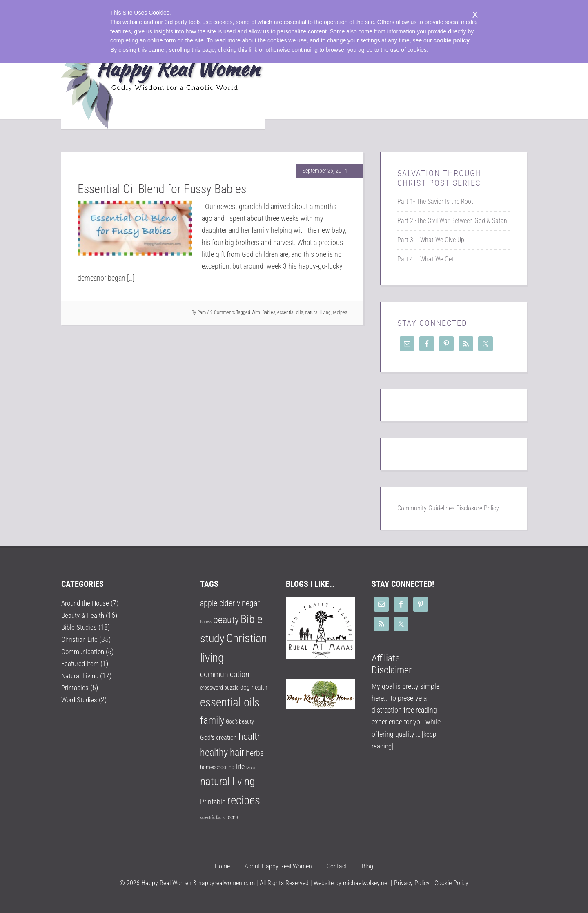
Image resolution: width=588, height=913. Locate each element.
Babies (269, 312)
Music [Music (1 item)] (251, 768)
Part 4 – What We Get (425, 259)
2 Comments (223, 312)
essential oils (290, 312)
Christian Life (80, 639)
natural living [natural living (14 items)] (227, 782)
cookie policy (451, 40)
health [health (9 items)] (250, 737)
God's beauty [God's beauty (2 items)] (240, 721)
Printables (76, 687)
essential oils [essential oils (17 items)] (230, 702)
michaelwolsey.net (366, 883)
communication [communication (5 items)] (225, 674)
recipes (340, 312)
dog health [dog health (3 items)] (254, 687)
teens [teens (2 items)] (232, 817)
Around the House (87, 603)
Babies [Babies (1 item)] (206, 622)
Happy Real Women (163, 82)
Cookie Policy (451, 883)
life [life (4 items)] (240, 767)
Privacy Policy (411, 883)
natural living (318, 312)
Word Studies (80, 698)
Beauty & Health (84, 615)
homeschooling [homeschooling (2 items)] (217, 767)
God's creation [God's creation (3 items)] (218, 738)
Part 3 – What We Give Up (431, 240)
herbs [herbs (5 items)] (255, 753)
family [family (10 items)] (212, 720)
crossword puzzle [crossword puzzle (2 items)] (219, 688)
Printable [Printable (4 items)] (213, 802)
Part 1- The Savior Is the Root (435, 202)
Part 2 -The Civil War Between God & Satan (452, 221)
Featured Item (81, 662)
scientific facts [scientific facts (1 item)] (212, 818)
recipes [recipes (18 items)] (244, 800)
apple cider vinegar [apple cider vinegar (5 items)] (230, 603)
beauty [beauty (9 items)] (226, 620)
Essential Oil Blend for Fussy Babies (162, 189)
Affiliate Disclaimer (392, 664)
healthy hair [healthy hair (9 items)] (222, 753)
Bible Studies (80, 627)
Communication (84, 651)
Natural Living (81, 675)
